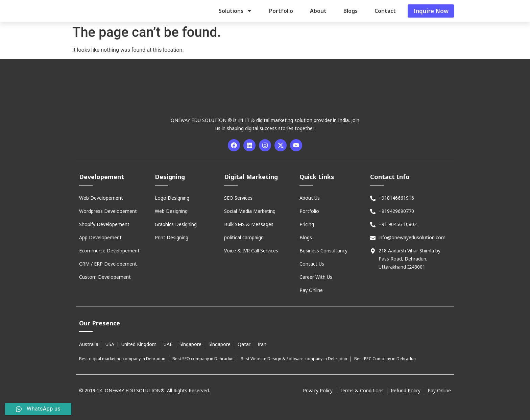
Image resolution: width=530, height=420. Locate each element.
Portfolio (281, 11)
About (318, 11)
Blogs (351, 11)
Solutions (235, 11)
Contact (385, 11)
